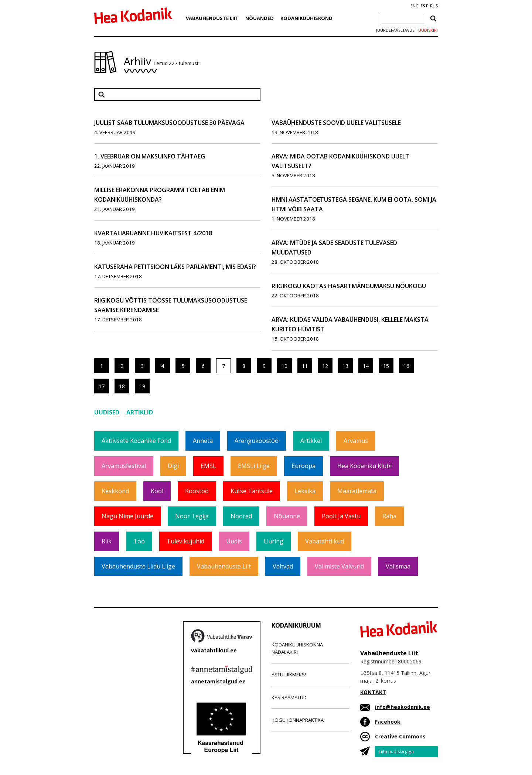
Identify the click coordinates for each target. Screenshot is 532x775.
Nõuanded (260, 18)
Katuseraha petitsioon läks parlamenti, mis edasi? (175, 267)
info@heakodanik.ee (403, 707)
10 (284, 366)
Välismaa (398, 566)
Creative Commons (400, 736)
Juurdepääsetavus (395, 30)
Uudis (234, 541)
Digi (173, 466)
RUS (434, 6)
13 (345, 366)
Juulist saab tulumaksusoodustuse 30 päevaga (169, 123)
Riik (107, 541)
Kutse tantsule (252, 491)
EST (424, 6)
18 (122, 386)
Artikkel (311, 441)
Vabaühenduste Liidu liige (138, 566)
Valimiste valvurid (339, 566)
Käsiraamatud (289, 697)
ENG (415, 6)
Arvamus (356, 441)
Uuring (274, 541)
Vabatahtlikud (325, 541)
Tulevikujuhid (185, 541)
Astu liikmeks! (289, 675)
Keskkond (115, 491)
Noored (241, 516)
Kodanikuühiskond (306, 18)
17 (102, 386)
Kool (157, 491)
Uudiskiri (428, 30)
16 (406, 366)
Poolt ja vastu (341, 516)
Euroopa (303, 466)
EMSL (208, 466)
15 (386, 366)
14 (366, 366)
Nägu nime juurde (127, 516)
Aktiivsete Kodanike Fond (136, 441)
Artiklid (140, 412)
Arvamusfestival (124, 466)
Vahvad (283, 566)
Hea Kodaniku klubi (364, 466)
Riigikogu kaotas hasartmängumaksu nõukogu (349, 286)
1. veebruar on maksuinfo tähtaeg (150, 156)
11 (305, 366)
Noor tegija (192, 516)
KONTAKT (373, 692)
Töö (139, 541)
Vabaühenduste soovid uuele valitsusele (336, 123)
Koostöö (197, 491)
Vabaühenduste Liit (212, 18)
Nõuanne (287, 516)
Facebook (388, 722)
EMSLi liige (254, 466)
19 (142, 386)
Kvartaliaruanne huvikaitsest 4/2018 (153, 233)
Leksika (305, 491)
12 (325, 366)
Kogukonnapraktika (298, 720)
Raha (389, 516)
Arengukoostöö (257, 441)
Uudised (107, 412)
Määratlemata (357, 491)
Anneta (203, 441)
